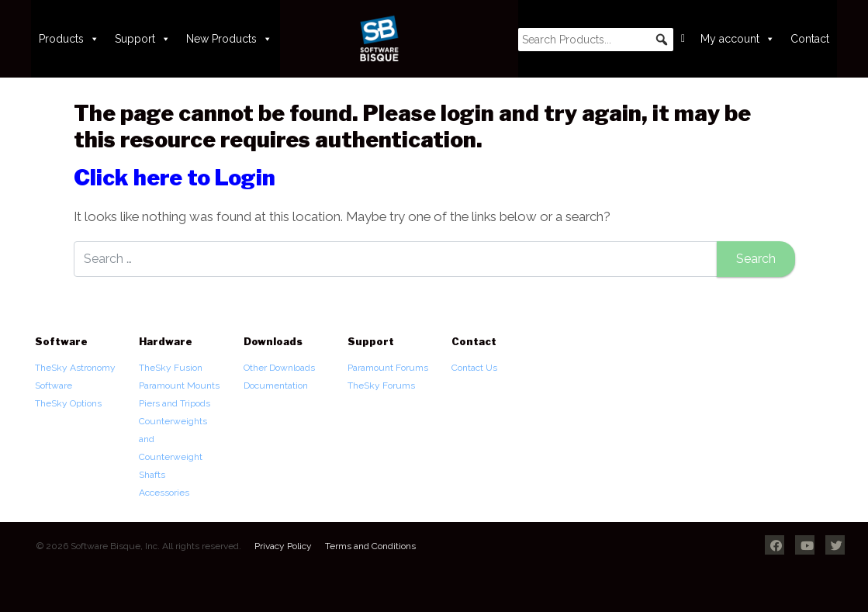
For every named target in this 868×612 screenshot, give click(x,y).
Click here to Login (175, 178)
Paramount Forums (388, 368)
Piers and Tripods (175, 403)
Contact (810, 39)
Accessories (164, 493)
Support (143, 39)
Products (69, 39)
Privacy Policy (283, 546)
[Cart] (683, 39)
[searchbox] (596, 40)
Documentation (276, 386)
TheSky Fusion (171, 368)
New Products (229, 39)
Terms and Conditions (370, 546)
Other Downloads (279, 368)
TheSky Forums (381, 386)
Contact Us (474, 368)
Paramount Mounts (179, 386)
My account (738, 39)
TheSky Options (68, 403)
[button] (662, 40)
